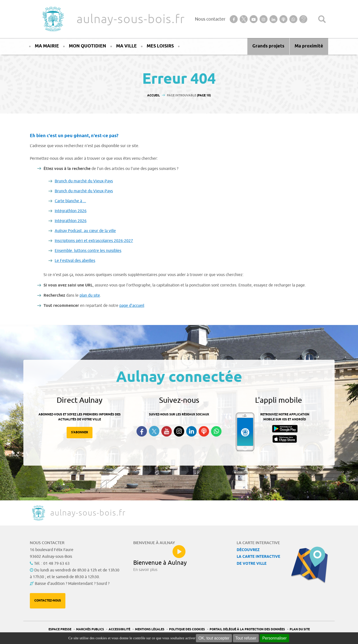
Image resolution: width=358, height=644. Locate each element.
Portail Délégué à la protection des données (247, 629)
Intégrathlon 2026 (71, 211)
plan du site (90, 295)
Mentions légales (150, 629)
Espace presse (60, 629)
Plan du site (300, 629)
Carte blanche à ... (70, 201)
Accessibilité (119, 629)
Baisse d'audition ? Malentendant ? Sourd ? (72, 584)
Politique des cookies (187, 629)
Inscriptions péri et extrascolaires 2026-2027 (94, 241)
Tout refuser (246, 638)
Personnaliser (274, 638)
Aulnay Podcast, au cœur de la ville (85, 231)
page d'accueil (132, 306)
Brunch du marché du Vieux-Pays (84, 181)
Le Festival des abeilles (75, 261)
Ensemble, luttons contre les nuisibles (88, 251)
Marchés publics (90, 629)
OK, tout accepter (214, 638)
